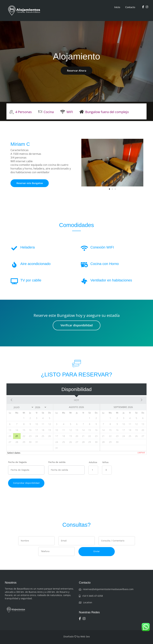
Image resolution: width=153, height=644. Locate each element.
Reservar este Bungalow (30, 183)
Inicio (117, 7)
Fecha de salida (57, 462)
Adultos (93, 462)
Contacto (130, 7)
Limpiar (141, 453)
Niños (105, 462)
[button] (109, 189)
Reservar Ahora (77, 71)
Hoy (76, 400)
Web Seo (85, 636)
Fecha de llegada (17, 462)
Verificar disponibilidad (77, 325)
